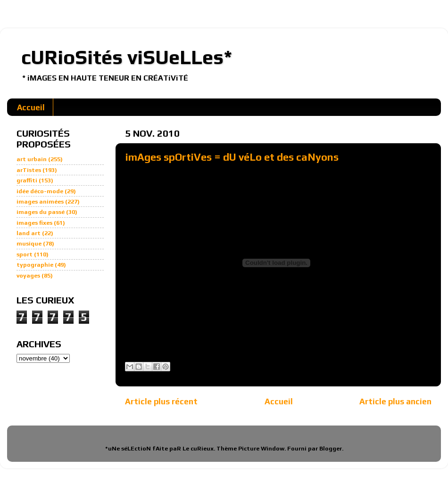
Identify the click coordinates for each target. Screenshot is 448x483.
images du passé (41, 212)
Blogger (331, 448)
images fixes (34, 223)
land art (29, 233)
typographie (35, 265)
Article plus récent (161, 401)
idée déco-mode (40, 191)
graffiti (27, 180)
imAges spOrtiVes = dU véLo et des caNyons (232, 157)
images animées (40, 201)
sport (25, 254)
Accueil (31, 107)
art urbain (32, 159)
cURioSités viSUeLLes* (127, 57)
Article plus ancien (395, 401)
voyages (28, 275)
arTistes (29, 170)
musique (29, 243)
